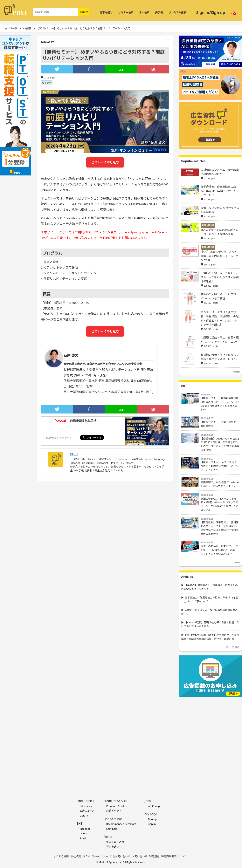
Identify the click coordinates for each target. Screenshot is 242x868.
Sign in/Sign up (211, 13)
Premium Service (115, 801)
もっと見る (233, 647)
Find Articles (85, 801)
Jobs (148, 801)
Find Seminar (113, 819)
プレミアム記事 (177, 12)
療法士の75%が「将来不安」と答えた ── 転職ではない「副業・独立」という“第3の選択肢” (220, 550)
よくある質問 (61, 856)
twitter (83, 833)
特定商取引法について (174, 856)
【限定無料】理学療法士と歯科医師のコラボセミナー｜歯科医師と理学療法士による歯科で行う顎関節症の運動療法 (220, 528)
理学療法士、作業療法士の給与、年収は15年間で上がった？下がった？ (220, 191)
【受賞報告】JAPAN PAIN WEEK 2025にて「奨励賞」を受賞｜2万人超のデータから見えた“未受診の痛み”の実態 (220, 444)
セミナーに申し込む (105, 162)
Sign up (152, 819)
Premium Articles (116, 806)
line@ (83, 838)
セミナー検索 (126, 12)
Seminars (112, 829)
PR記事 (27, 28)
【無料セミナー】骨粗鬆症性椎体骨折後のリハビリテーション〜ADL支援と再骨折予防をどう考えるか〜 (220, 404)
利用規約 (154, 856)
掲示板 (159, 12)
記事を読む (106, 12)
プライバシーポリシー (95, 856)
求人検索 (144, 12)
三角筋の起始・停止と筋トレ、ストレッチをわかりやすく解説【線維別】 (220, 277)
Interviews (86, 806)
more (236, 372)
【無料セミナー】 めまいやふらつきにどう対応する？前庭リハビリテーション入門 (220, 466)
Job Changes (155, 806)
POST (74, 454)
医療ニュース (87, 811)
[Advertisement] (43, 742)
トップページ (10, 28)
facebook (85, 829)
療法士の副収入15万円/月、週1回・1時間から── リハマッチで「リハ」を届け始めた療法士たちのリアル (220, 504)
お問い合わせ (140, 856)
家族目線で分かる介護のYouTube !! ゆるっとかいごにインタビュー (220, 484)
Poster (108, 837)
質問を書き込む (115, 842)
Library (84, 816)
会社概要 (76, 856)
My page (151, 814)
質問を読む (113, 847)
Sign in (152, 824)
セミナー (47, 83)
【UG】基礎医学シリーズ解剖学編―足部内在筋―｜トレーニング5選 (220, 256)
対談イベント (114, 811)
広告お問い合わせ (120, 856)
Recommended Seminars (121, 824)
